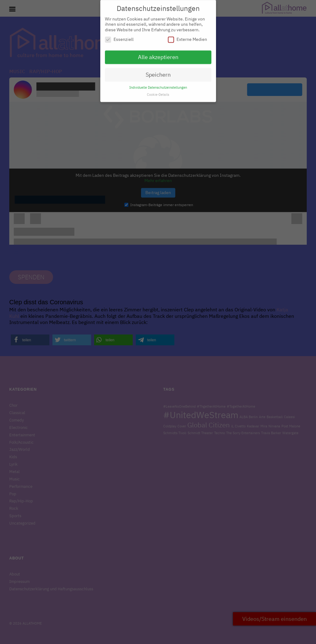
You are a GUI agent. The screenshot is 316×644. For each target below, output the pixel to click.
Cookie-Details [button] (158, 92)
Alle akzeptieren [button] (158, 54)
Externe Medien (187, 37)
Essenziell (119, 37)
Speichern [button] (158, 72)
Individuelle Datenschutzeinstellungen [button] (158, 85)
